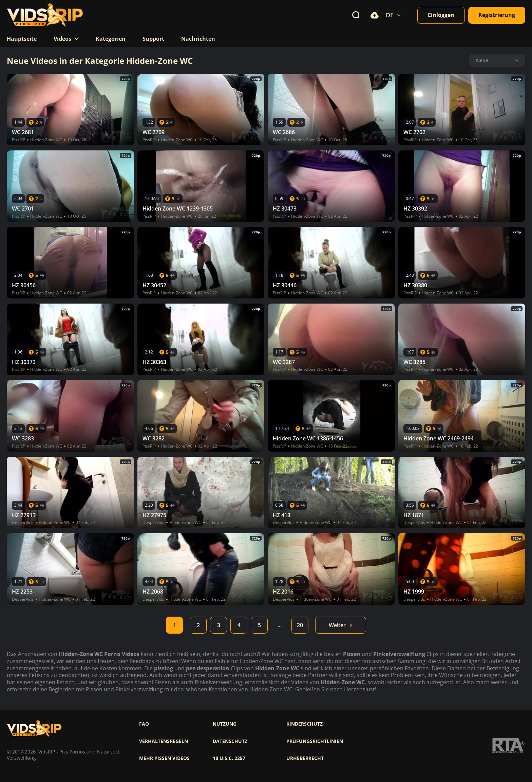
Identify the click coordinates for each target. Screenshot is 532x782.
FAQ (144, 724)
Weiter (341, 625)
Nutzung (225, 724)
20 (300, 625)
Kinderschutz (305, 724)
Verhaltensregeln (164, 741)
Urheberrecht (305, 758)
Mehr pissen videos (164, 758)
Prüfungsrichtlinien (315, 741)
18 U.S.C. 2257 (229, 758)
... (280, 625)
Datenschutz (230, 741)
